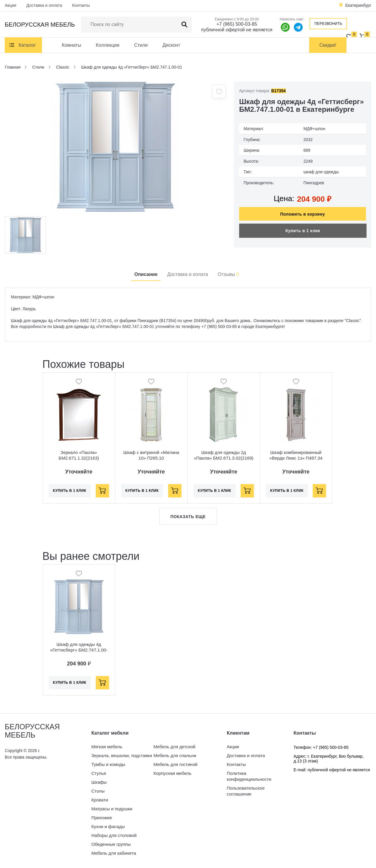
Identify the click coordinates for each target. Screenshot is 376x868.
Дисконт (171, 45)
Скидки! (328, 45)
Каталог (27, 45)
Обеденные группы (111, 844)
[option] (116, 147)
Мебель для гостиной (175, 764)
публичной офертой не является (237, 30)
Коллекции (107, 45)
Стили (141, 45)
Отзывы (228, 274)
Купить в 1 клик (303, 231)
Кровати (100, 800)
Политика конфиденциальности (249, 776)
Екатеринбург (358, 5)
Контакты (81, 5)
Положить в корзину (303, 214)
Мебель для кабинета (114, 853)
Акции (10, 5)
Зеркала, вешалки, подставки (122, 755)
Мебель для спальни (175, 755)
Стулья (99, 773)
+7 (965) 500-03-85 (237, 24)
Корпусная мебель (172, 773)
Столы (98, 791)
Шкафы (99, 782)
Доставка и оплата (44, 5)
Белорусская (40, 25)
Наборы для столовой (114, 835)
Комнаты (71, 45)
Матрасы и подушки (112, 809)
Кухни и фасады (108, 826)
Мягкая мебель (107, 747)
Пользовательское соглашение (246, 791)
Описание (146, 274)
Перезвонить (329, 24)
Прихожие (102, 818)
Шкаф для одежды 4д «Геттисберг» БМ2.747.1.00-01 (79, 650)
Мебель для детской (174, 747)
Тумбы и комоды (108, 764)
